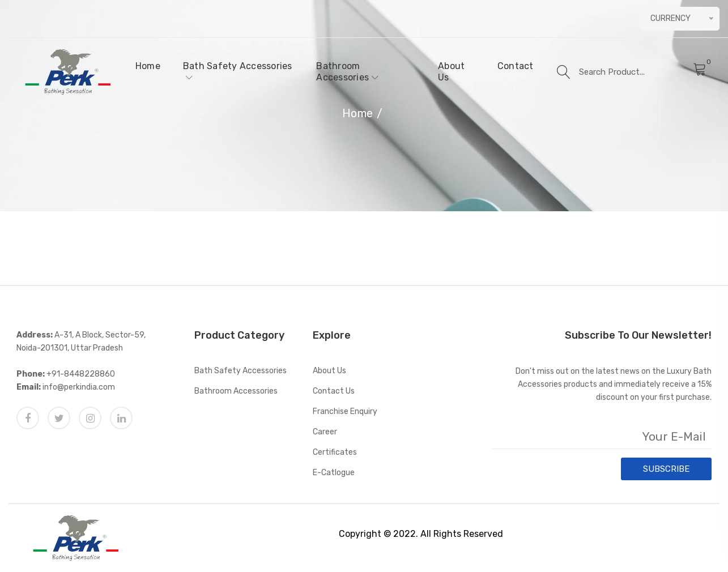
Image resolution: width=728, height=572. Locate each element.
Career (325, 432)
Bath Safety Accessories (238, 71)
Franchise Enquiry (345, 411)
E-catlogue (334, 473)
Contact (516, 66)
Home (148, 66)
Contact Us (334, 391)
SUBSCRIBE (666, 469)
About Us (451, 72)
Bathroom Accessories (347, 72)
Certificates (335, 452)
